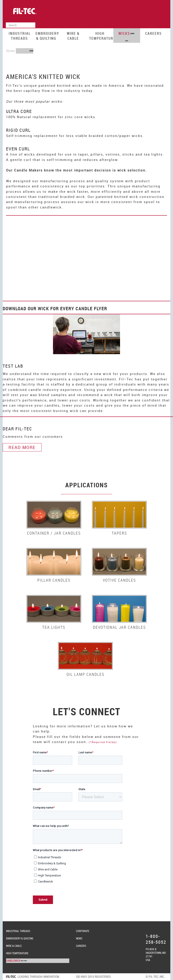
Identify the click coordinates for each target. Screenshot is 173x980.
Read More (22, 447)
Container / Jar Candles (54, 533)
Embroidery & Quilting (47, 36)
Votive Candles (119, 580)
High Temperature (101, 36)
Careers (154, 33)
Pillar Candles (54, 580)
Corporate (83, 931)
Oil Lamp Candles (85, 674)
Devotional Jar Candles (119, 627)
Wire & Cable (73, 36)
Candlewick (13, 960)
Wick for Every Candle (65, 309)
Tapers (119, 533)
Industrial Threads (20, 36)
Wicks (124, 33)
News (79, 938)
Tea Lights (54, 627)
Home (11, 51)
